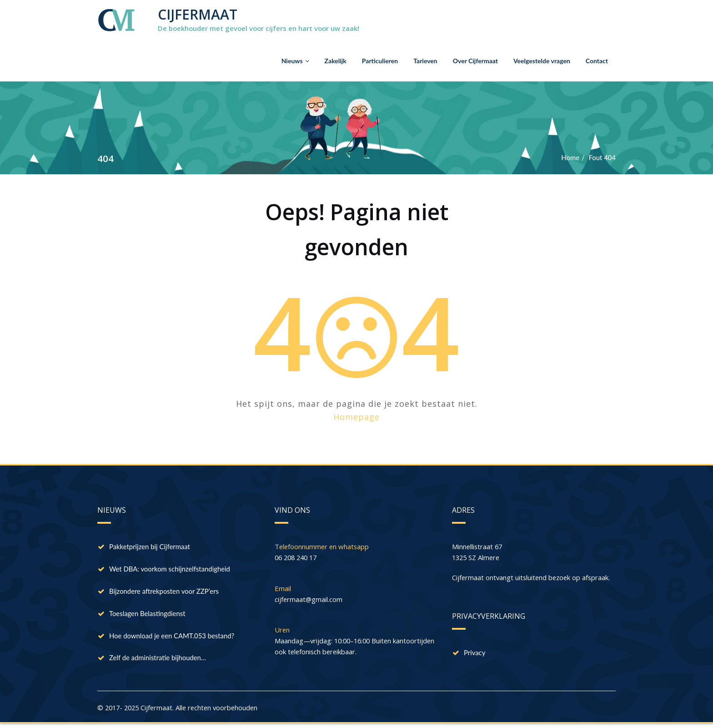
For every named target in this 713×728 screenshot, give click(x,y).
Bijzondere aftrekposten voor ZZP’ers (164, 592)
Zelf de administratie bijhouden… (158, 661)
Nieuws (295, 61)
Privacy (475, 653)
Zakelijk (336, 61)
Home (570, 157)
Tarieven (425, 61)
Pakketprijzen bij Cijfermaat (150, 547)
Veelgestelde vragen (542, 61)
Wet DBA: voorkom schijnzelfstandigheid (170, 570)
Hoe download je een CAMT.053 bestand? (172, 638)
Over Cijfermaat (475, 61)
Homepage (356, 417)
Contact (597, 61)
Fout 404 (602, 157)
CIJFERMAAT (198, 14)
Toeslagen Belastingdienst (148, 615)
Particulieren (380, 61)
